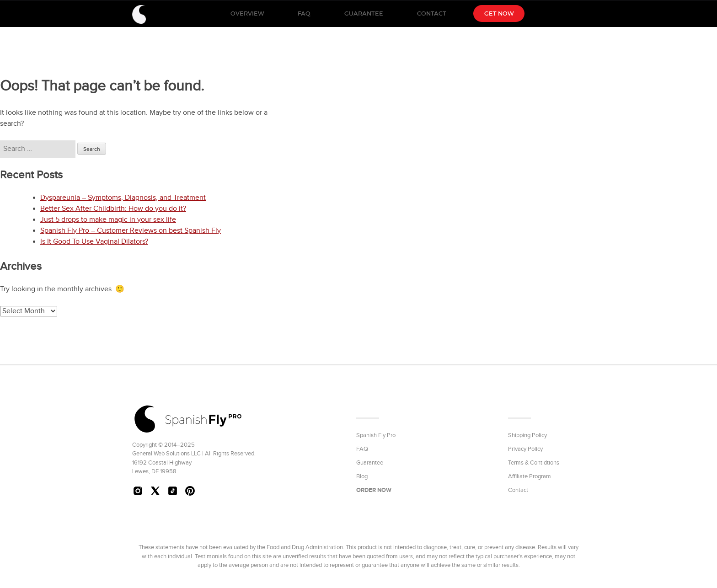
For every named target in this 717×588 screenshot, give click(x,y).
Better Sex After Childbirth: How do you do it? (113, 209)
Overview (247, 13)
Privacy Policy (525, 449)
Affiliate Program (530, 476)
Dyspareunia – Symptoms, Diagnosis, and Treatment (123, 198)
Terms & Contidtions (534, 463)
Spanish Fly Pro (376, 435)
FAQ (304, 13)
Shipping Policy (527, 435)
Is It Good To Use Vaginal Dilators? (94, 242)
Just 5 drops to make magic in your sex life (108, 220)
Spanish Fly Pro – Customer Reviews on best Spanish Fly (131, 231)
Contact (432, 13)
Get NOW (499, 13)
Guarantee (364, 13)
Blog (362, 476)
